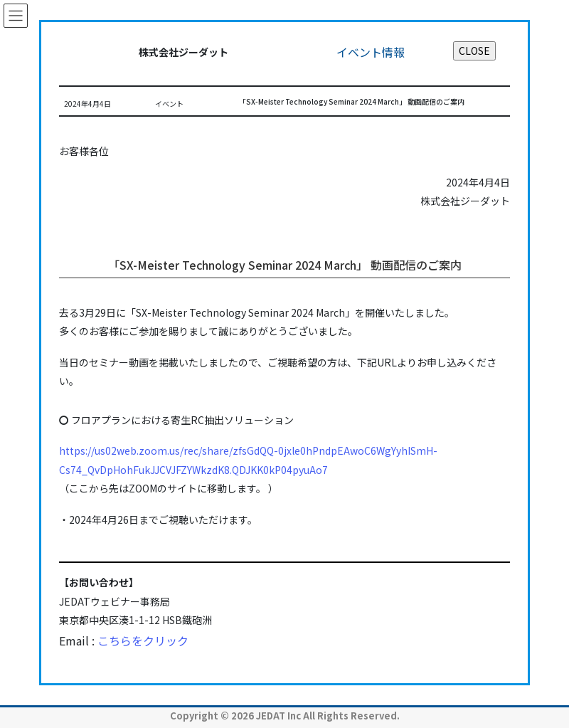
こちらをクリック (143, 640)
